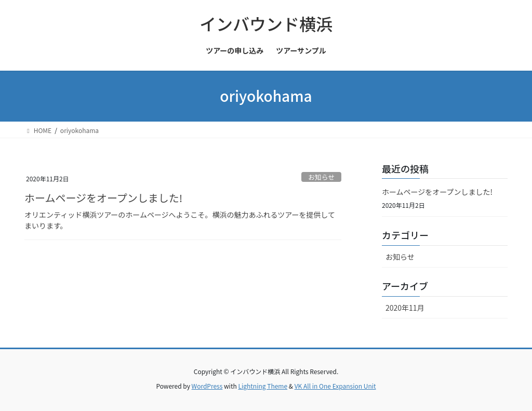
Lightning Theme (263, 386)
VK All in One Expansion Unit (335, 386)
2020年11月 (405, 308)
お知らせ (321, 177)
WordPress (207, 386)
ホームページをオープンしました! (103, 198)
